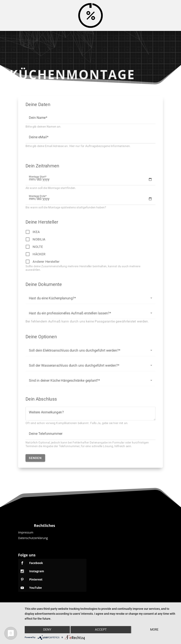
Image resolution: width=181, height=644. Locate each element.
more (154, 630)
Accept (101, 630)
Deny (47, 630)
